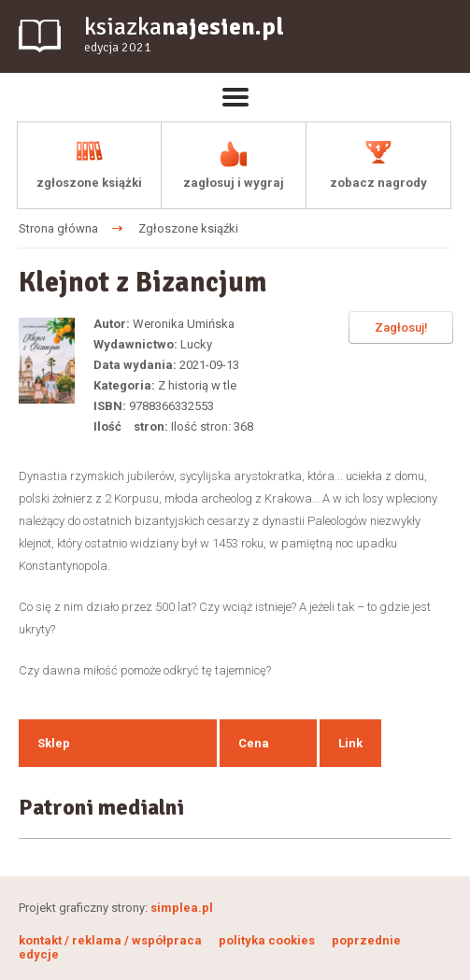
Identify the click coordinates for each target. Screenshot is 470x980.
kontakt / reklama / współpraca (112, 940)
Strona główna (58, 228)
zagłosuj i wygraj (234, 183)
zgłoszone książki (89, 183)
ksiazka (184, 35)
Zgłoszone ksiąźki (188, 228)
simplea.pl (182, 908)
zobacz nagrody (378, 183)
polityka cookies (267, 940)
